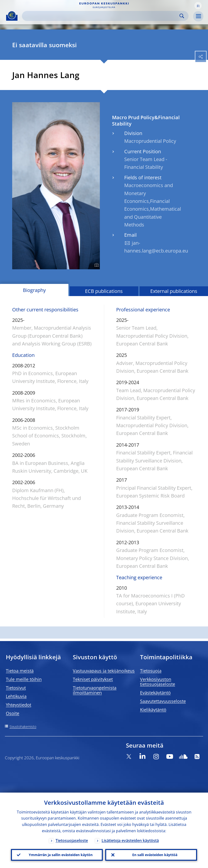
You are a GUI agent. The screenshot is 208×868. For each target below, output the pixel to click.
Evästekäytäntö (155, 693)
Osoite (13, 713)
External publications (174, 291)
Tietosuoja (151, 671)
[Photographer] (96, 265)
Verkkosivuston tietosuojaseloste (158, 682)
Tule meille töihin (24, 679)
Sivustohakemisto (23, 727)
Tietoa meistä (20, 671)
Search (182, 16)
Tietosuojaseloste (72, 841)
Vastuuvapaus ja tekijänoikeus (104, 671)
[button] (198, 6)
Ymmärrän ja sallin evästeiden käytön (61, 855)
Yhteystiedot (19, 705)
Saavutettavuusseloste (163, 701)
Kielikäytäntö (153, 710)
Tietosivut (16, 688)
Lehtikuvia (16, 696)
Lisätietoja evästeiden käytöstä (130, 841)
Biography (34, 290)
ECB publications (104, 291)
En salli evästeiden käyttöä (155, 855)
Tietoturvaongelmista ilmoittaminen (95, 690)
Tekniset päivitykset (93, 679)
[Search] (101, 16)
